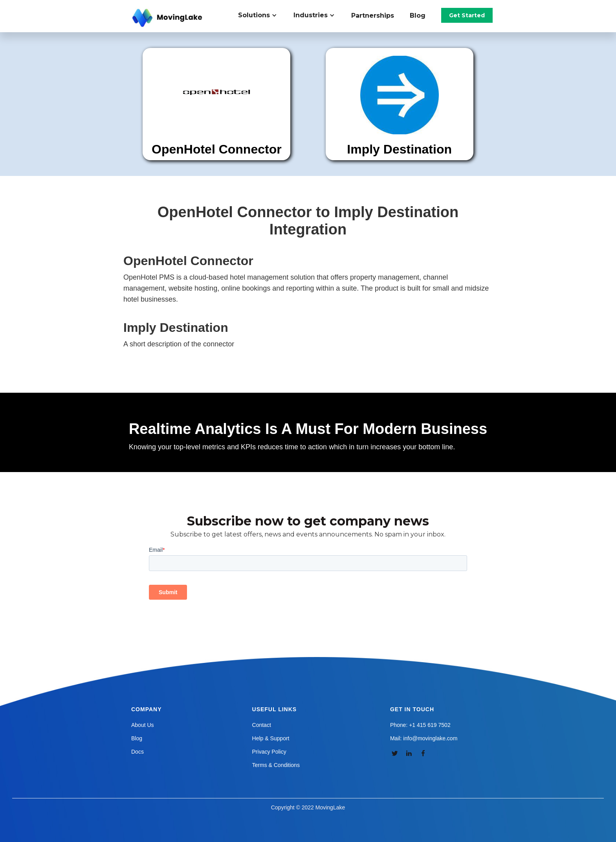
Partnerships (373, 16)
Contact (262, 725)
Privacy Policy (269, 752)
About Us (143, 725)
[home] (168, 18)
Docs (137, 752)
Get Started (467, 15)
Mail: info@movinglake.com (424, 738)
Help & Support (271, 738)
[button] (262, 15)
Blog (418, 16)
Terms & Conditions (276, 765)
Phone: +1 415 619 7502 (420, 725)
